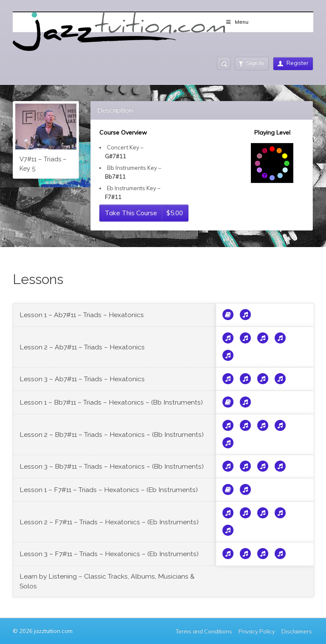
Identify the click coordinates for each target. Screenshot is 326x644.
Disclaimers (297, 631)
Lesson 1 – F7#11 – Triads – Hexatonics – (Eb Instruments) (109, 490)
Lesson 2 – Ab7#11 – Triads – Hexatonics (82, 347)
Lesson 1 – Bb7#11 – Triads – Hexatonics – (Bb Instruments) (111, 402)
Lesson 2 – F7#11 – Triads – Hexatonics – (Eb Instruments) (109, 522)
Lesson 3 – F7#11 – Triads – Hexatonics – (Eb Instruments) (109, 554)
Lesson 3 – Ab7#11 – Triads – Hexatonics (82, 379)
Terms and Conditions (204, 631)
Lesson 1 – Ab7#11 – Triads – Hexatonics (82, 315)
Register (293, 63)
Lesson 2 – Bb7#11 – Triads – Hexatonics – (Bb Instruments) (112, 434)
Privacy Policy (257, 631)
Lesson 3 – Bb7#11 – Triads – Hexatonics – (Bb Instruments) (112, 466)
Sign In (252, 63)
